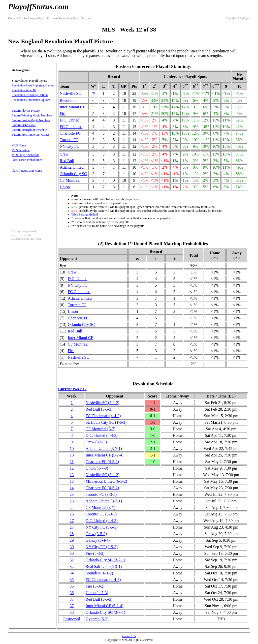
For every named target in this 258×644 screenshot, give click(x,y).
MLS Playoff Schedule (25, 155)
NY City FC (70, 146)
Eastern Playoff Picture (40, 18)
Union (65, 187)
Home (12, 18)
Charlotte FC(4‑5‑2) (102, 462)
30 (72, 547)
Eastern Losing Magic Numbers (31, 120)
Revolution (69, 100)
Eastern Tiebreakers (24, 125)
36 (72, 593)
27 (72, 521)
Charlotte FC (70, 133)
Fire (63, 114)
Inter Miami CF (72, 107)
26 (72, 514)
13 (72, 475)
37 (72, 599)
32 (72, 566)
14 (72, 488)
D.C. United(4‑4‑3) (102, 435)
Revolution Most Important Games (33, 85)
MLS (21, 18)
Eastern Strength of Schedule (29, 130)
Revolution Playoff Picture (73, 18)
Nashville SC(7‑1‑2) (103, 403)
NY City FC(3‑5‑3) (102, 527)
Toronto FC (69, 140)
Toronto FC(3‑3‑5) (101, 494)
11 (72, 462)
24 (72, 508)
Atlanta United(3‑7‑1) (104, 449)
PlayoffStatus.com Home (27, 171)
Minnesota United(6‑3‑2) (106, 481)
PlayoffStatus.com (38, 7)
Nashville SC (70, 93)
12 (72, 468)
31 (72, 560)
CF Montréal (70, 180)
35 (72, 580)
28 (72, 534)
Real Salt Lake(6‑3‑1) (104, 566)
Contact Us (129, 636)
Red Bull (67, 161)
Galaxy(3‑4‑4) (98, 540)
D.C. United (70, 120)
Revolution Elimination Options (31, 100)
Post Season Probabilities (27, 160)
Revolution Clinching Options (30, 95)
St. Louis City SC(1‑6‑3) (106, 422)
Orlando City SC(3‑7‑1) (105, 560)
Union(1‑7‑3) (97, 468)
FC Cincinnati (71, 127)
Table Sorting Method (85, 214)
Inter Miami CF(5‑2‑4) (105, 455)
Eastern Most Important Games (30, 135)
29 (72, 540)
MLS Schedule (21, 150)
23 (72, 494)
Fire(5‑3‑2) (95, 553)
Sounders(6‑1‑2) (99, 573)
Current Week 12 (72, 389)
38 (72, 612)
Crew (64, 154)
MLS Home (19, 145)
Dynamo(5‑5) (97, 619)
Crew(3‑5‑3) (96, 442)
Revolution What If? (24, 90)
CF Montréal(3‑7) (101, 429)
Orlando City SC (73, 174)
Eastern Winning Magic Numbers (32, 115)
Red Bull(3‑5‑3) (99, 409)
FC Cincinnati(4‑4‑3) (103, 416)
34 (72, 573)
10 (72, 449)
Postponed (72, 619)
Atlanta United (72, 167)
